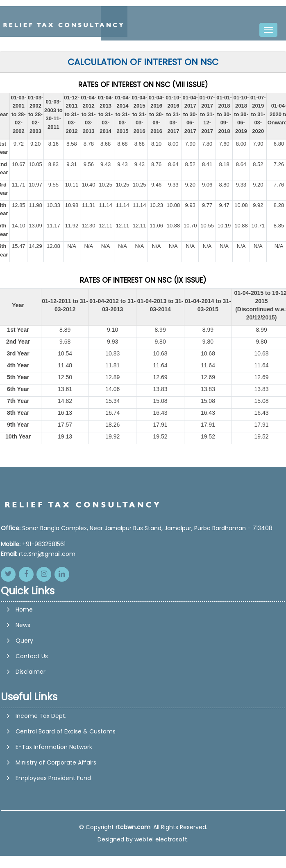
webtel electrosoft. (161, 839)
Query (24, 672)
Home (24, 641)
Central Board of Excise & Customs (66, 731)
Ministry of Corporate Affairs (56, 762)
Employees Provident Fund (53, 778)
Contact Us (32, 688)
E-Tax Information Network (54, 747)
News (23, 657)
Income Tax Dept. (41, 716)
